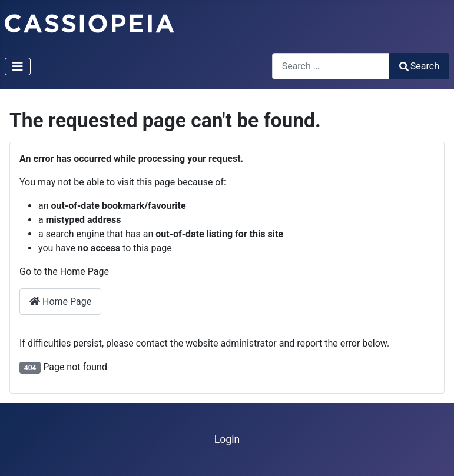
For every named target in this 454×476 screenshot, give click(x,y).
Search (419, 66)
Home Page (60, 302)
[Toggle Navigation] (18, 66)
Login (227, 440)
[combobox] (331, 66)
